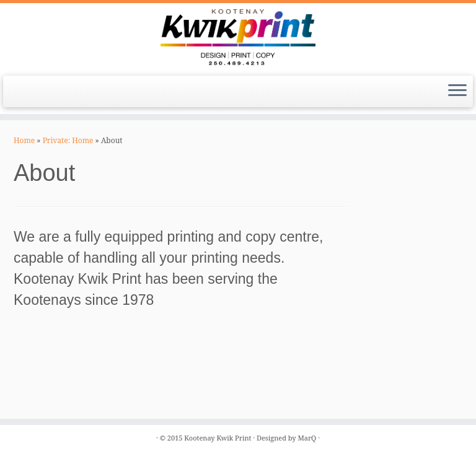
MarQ (307, 438)
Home (24, 140)
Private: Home (68, 140)
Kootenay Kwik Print (218, 438)
